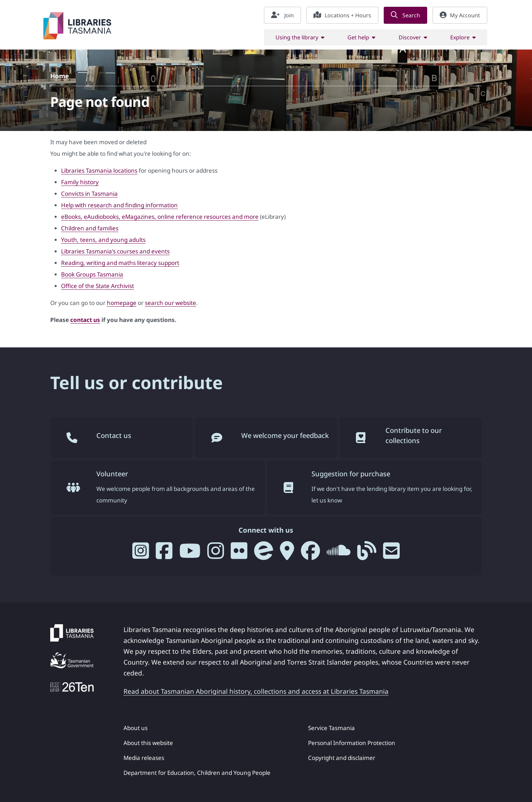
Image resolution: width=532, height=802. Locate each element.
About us (136, 728)
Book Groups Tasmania (92, 274)
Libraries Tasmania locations (99, 170)
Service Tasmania (331, 728)
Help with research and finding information (119, 205)
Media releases (144, 758)
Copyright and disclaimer (342, 758)
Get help (358, 37)
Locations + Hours (342, 15)
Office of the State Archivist (98, 286)
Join (282, 15)
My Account (460, 15)
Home (60, 76)
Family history (80, 182)
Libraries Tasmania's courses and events (115, 251)
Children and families (90, 228)
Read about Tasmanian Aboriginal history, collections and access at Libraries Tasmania (256, 691)
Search (405, 15)
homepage (122, 303)
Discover (410, 37)
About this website (148, 743)
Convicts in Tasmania (89, 194)
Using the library (297, 37)
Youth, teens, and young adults (103, 240)
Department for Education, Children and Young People (197, 773)
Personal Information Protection (352, 743)
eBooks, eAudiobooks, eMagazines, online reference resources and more (160, 217)
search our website (170, 303)
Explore (460, 37)
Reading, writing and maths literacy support (120, 263)
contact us (85, 320)
